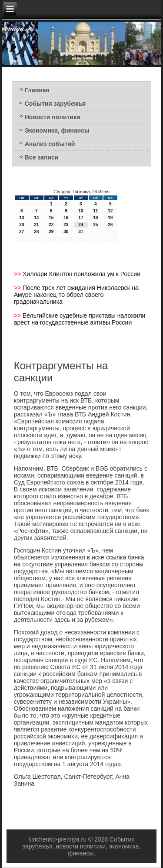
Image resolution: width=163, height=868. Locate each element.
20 (22, 225)
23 (66, 225)
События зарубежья (55, 104)
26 (110, 225)
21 (36, 225)
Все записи (42, 157)
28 (36, 232)
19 (110, 218)
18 (95, 218)
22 (51, 225)
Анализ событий (50, 144)
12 (110, 211)
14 (36, 218)
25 (95, 225)
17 (81, 218)
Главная (37, 90)
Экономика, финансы (57, 130)
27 (22, 232)
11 (95, 211)
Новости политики (53, 117)
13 (22, 218)
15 (51, 218)
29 (51, 232)
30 (66, 232)
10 (81, 211)
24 (81, 225)
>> (18, 274)
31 (81, 232)
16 (66, 218)
